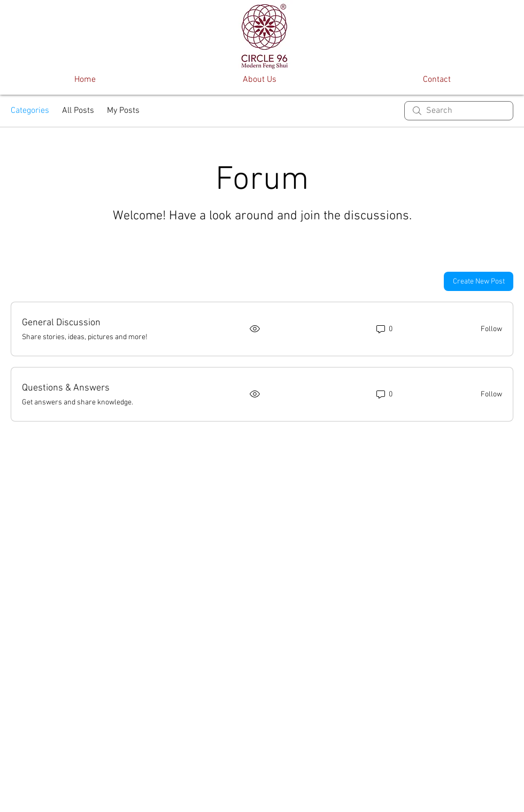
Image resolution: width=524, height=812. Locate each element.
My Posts (123, 111)
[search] (459, 111)
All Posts (78, 111)
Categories (30, 111)
